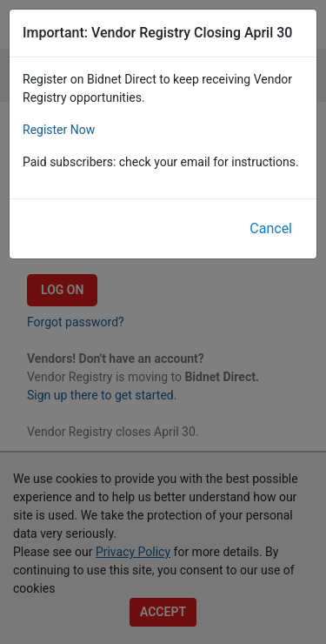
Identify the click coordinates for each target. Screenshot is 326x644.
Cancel (271, 228)
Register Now (59, 130)
